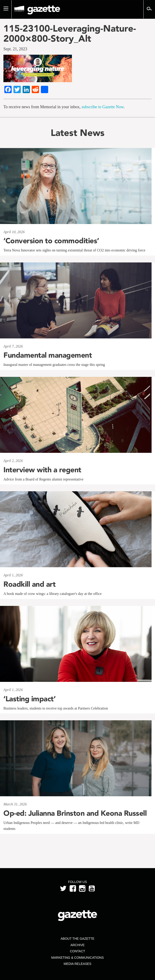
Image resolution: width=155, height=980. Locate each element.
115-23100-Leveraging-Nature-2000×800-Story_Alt (70, 33)
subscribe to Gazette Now (102, 107)
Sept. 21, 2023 (15, 49)
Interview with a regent (42, 470)
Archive (77, 945)
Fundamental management (48, 355)
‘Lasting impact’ (29, 699)
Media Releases (77, 964)
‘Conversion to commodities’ (51, 241)
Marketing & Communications (78, 958)
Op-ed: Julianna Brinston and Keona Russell (75, 813)
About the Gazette (77, 939)
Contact (77, 951)
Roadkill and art (29, 584)
